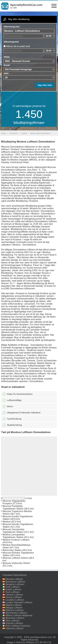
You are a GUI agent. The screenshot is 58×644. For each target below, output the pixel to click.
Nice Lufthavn (12, 621)
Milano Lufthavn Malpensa (19, 615)
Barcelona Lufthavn (15, 582)
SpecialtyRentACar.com (26, 5)
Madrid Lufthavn (14, 605)
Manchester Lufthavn (16, 613)
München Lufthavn (15, 618)
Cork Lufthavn (13, 587)
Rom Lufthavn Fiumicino (18, 626)
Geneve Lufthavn (14, 595)
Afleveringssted (11, 42)
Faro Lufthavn (13, 592)
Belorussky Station (12, 550)
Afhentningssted (11, 27)
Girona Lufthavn (14, 597)
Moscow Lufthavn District (15, 558)
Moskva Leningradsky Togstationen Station (14, 536)
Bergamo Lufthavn (15, 584)
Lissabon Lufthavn (15, 600)
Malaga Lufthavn (14, 608)
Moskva (7, 522)
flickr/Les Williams (25, 642)
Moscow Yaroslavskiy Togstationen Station (13, 531)
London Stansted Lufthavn (19, 602)
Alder (6, 73)
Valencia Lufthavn (14, 628)
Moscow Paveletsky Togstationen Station (13, 507)
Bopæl (7, 65)
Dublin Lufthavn (13, 589)
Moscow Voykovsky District (16, 563)
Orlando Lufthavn (14, 623)
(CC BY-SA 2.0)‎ (43, 642)
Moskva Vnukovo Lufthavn (16, 540)
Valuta (7, 57)
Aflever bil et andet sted (18, 46)
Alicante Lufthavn (14, 579)
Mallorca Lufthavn (14, 610)
